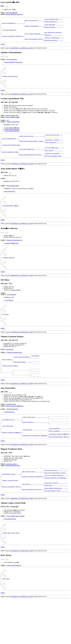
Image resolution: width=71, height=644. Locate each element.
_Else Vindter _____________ (54, 161)
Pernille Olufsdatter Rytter (13, 497)
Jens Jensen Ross (8, 456)
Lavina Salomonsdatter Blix (12, 138)
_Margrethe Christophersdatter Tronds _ (31, 150)
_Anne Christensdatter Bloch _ (34, 42)
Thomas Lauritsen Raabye (10, 391)
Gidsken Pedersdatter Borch (14, 376)
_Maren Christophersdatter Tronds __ (56, 505)
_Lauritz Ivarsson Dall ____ (54, 143)
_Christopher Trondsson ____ (54, 149)
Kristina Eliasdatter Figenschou (14, 14)
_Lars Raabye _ (35, 379)
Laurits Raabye (9, 373)
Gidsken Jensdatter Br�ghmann (15, 433)
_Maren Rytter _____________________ (56, 520)
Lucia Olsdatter (9, 319)
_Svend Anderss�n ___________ (54, 25)
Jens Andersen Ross (11, 432)
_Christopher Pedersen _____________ (56, 517)
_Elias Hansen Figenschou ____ (34, 36)
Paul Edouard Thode (10, 554)
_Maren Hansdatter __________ (53, 28)
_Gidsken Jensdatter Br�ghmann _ (12, 463)
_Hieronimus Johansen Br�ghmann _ (59, 465)
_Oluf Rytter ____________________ (33, 518)
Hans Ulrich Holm (10, 202)
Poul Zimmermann (12, 63)
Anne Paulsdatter (11, 313)
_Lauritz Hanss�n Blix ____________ (13, 24)
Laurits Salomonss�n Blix (12, 135)
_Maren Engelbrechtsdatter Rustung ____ (31, 165)
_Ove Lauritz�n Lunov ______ (54, 158)
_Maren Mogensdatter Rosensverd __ (33, 524)
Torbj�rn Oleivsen (9, 274)
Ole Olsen (6, 335)
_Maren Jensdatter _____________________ (35, 451)
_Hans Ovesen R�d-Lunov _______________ (32, 159)
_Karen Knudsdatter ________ (54, 152)
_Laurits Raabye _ (7, 384)
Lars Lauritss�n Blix (10, 31)
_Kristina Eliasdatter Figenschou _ (13, 39)
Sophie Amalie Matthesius (14, 605)
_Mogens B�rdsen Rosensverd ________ (56, 523)
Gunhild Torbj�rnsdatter (12, 258)
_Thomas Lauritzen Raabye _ (22, 381)
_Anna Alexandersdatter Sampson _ (59, 468)
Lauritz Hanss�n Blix (11, 13)
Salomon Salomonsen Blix (12, 137)
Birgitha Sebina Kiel (12, 437)
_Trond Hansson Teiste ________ (11, 506)
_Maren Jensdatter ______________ (59, 462)
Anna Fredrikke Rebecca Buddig (16, 551)
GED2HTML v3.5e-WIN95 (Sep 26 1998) (22, 51)
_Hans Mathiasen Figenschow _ (53, 34)
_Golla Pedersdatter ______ (22, 387)
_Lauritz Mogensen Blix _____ (53, 19)
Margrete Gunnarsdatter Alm (15, 255)
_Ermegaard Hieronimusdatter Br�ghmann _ (35, 466)
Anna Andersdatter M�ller (11, 219)
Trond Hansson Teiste (11, 495)
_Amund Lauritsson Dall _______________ (31, 144)
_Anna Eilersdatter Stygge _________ (56, 526)
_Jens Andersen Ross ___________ (12, 448)
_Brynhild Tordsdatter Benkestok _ (33, 509)
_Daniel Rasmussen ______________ (59, 459)
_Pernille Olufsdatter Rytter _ (11, 521)
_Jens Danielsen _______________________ (35, 460)
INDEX (3, 48)
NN (8, 128)
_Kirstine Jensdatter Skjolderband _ (56, 511)
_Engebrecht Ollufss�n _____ (54, 164)
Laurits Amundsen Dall (12, 123)
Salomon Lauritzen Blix (13, 129)
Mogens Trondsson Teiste (10, 514)
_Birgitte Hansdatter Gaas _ (54, 167)
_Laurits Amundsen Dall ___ (10, 147)
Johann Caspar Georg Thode (11, 570)
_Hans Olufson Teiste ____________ (33, 503)
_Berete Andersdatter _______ (53, 44)
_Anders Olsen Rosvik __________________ (35, 445)
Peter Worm (6, 620)
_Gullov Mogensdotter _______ (53, 22)
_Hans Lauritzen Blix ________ (34, 21)
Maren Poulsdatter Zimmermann (14, 66)
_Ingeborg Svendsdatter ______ (34, 27)
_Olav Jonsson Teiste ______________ (56, 502)
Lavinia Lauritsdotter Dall (11, 155)
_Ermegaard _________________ (53, 37)
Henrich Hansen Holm (13, 197)
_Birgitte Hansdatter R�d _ (10, 162)
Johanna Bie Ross (10, 439)
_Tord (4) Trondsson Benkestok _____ (56, 508)
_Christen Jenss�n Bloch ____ (54, 41)
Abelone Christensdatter (10, 82)
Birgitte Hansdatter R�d (13, 125)
